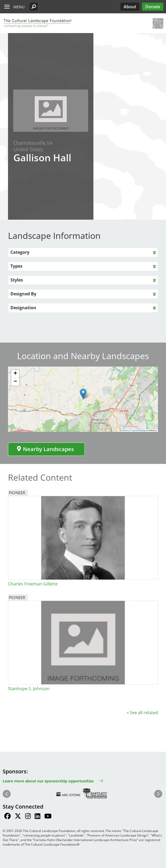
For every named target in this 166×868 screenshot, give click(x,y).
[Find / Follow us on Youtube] (48, 817)
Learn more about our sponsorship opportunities (48, 781)
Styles (17, 280)
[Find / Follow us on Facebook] (7, 817)
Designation (23, 308)
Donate (153, 7)
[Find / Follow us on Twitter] (18, 817)
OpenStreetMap (139, 430)
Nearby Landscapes (45, 449)
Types (16, 266)
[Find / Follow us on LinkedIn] (37, 817)
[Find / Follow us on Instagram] (28, 817)
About (130, 7)
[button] (34, 7)
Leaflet (124, 430)
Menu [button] (19, 7)
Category (20, 252)
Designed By (23, 294)
